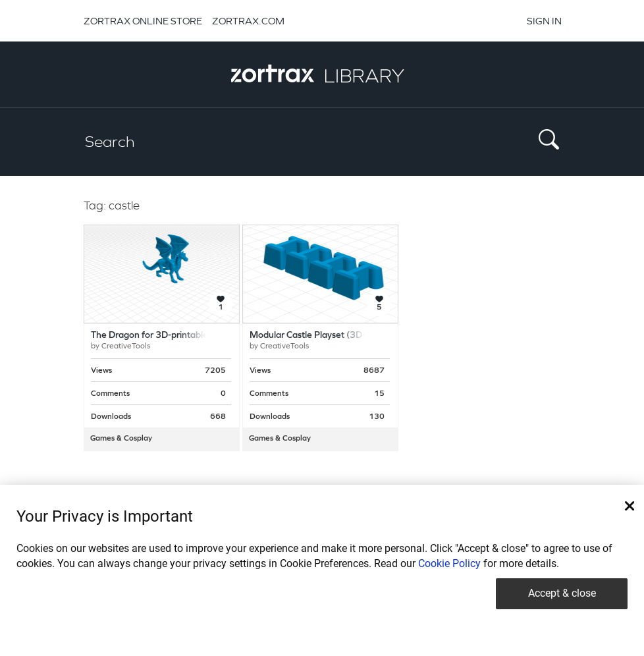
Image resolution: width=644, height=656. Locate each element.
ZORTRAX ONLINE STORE (143, 21)
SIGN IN (544, 21)
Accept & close (562, 593)
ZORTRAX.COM (248, 21)
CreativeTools (126, 346)
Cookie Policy (449, 563)
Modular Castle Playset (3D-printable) (328, 336)
